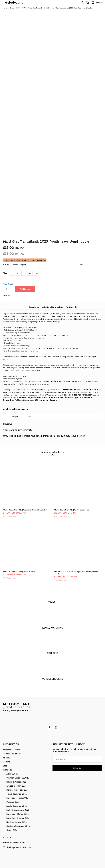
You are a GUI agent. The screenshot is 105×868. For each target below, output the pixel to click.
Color (6, 260)
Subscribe (77, 763)
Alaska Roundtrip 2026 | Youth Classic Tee (71, 505)
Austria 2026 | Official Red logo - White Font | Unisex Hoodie (76, 568)
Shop (12, 8)
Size (5, 269)
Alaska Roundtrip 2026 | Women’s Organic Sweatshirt (25, 505)
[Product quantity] (8, 284)
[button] (87, 2)
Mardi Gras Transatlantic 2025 (39, 8)
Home (5, 8)
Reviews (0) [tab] (71, 302)
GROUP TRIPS (21, 8)
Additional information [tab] (53, 302)
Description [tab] (34, 302)
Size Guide (9, 279)
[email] (77, 755)
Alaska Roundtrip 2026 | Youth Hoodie (19, 567)
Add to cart (25, 284)
